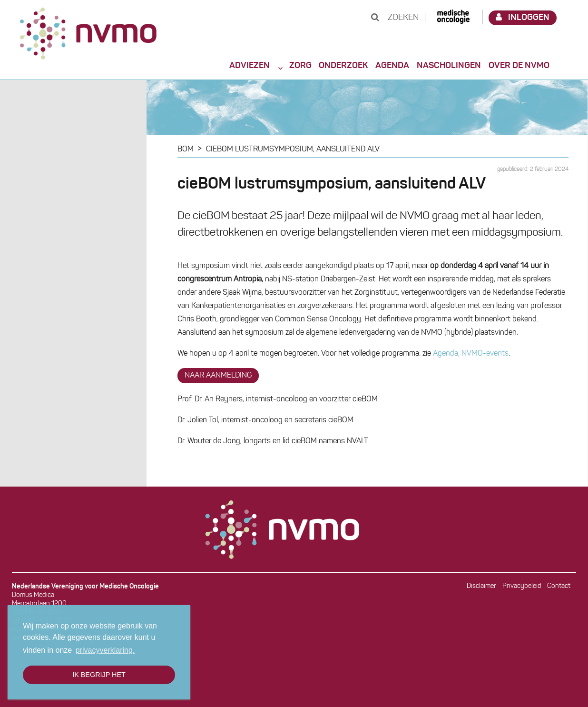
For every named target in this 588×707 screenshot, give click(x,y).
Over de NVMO (519, 66)
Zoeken (395, 18)
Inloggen (523, 17)
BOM (186, 149)
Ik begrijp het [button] (99, 675)
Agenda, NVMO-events (471, 354)
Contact (559, 586)
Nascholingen (449, 66)
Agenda (392, 66)
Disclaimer (481, 586)
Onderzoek (343, 66)
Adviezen (250, 66)
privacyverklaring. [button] (105, 650)
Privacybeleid (522, 586)
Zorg (300, 66)
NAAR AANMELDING (218, 376)
